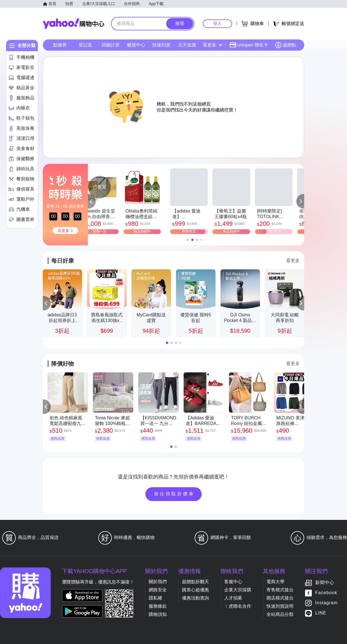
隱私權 (155, 598)
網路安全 (158, 590)
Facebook (326, 593)
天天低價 (187, 45)
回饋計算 (111, 45)
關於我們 (158, 582)
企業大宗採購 (238, 590)
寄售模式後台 (280, 590)
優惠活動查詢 (195, 598)
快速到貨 (161, 45)
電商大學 (275, 582)
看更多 (212, 45)
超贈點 (286, 45)
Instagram (326, 603)
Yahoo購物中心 (74, 24)
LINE (321, 613)
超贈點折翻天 (195, 582)
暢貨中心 (136, 45)
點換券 (60, 45)
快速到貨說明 (280, 606)
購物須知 (158, 614)
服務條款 (158, 606)
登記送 (85, 45)
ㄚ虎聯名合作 (238, 606)
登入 (217, 24)
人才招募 (233, 598)
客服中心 (233, 582)
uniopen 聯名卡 (249, 45)
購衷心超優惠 (195, 590)
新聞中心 (325, 583)
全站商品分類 (280, 614)
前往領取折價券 (174, 494)
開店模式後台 (280, 598)
